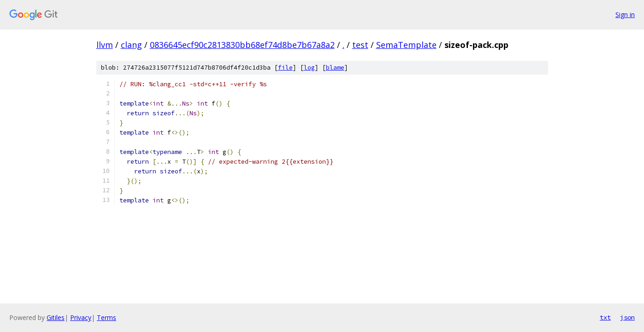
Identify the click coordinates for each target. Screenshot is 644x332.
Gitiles (56, 317)
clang (131, 45)
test (360, 45)
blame (335, 68)
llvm (105, 45)
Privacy (81, 317)
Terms (106, 317)
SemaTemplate (406, 45)
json (627, 317)
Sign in (625, 15)
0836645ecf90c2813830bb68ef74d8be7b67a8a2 (242, 45)
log (309, 68)
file (285, 68)
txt (605, 317)
